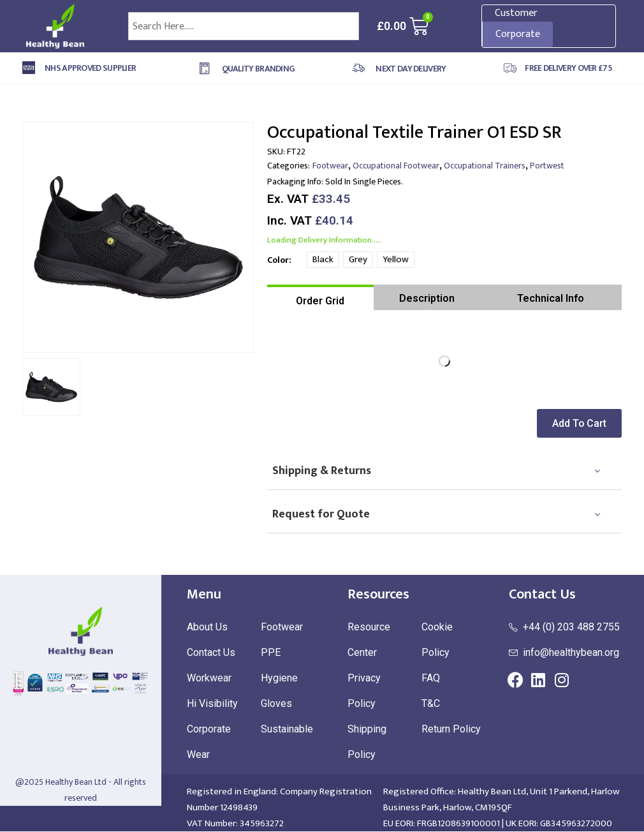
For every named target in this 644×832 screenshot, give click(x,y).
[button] (582, 423)
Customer (516, 13)
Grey (358, 259)
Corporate (518, 34)
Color (278, 260)
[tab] (320, 297)
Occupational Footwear (396, 166)
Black (323, 259)
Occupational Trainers (485, 166)
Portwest (547, 166)
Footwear (330, 166)
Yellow (396, 259)
